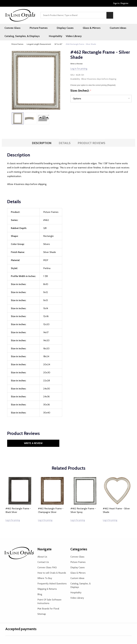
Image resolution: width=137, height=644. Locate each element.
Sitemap (42, 615)
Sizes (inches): (81, 92)
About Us (42, 558)
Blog (40, 595)
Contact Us (43, 563)
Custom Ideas (101, 28)
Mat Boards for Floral (48, 610)
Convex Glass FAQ (47, 568)
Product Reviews (91, 144)
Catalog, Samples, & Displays (23, 37)
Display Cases (57, 28)
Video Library (71, 37)
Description (42, 144)
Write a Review (76, 65)
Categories (79, 550)
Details (65, 144)
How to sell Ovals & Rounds (52, 574)
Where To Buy (45, 579)
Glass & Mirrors (79, 28)
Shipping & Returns (47, 590)
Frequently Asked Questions (52, 585)
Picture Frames (35, 28)
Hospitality (52, 37)
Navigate (44, 550)
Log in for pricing (79, 70)
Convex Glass (13, 28)
